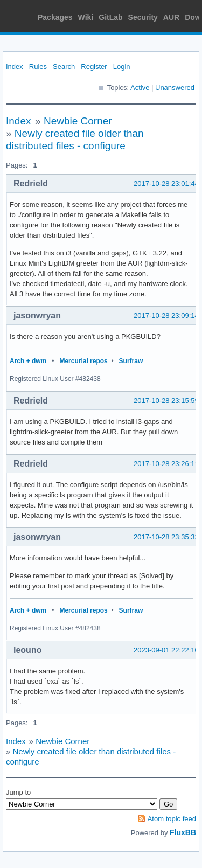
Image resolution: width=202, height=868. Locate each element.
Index (15, 67)
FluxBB (183, 832)
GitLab (110, 17)
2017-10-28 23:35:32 (166, 537)
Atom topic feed (172, 819)
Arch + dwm (28, 361)
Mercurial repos (83, 361)
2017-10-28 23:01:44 (166, 183)
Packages (55, 17)
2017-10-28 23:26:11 (166, 464)
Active (140, 88)
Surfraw (131, 361)
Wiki (86, 17)
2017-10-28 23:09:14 (166, 315)
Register (94, 67)
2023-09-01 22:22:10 (166, 650)
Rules (38, 67)
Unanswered (175, 88)
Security (143, 17)
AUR (171, 17)
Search (64, 67)
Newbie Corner (78, 121)
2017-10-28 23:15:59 (166, 401)
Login (122, 67)
